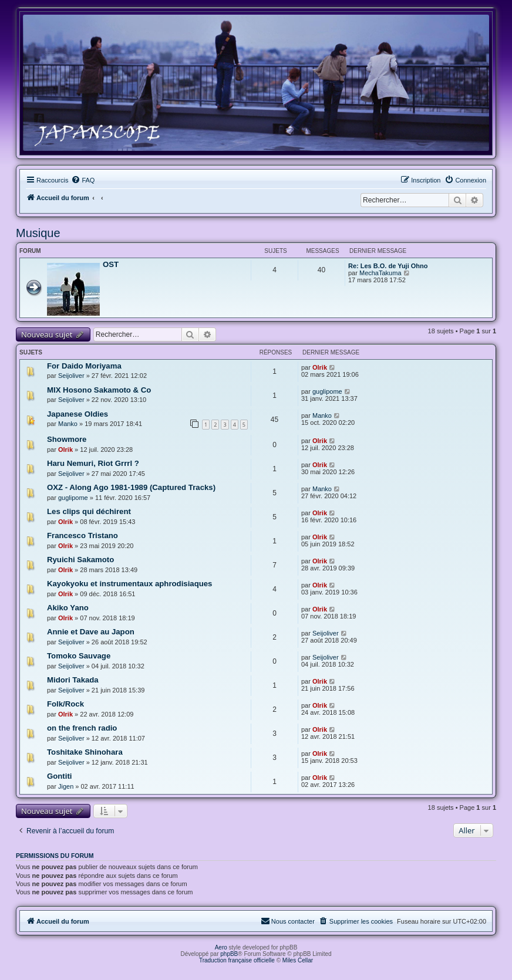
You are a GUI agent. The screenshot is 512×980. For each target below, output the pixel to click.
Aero (221, 947)
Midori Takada (73, 680)
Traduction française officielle (237, 960)
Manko (68, 424)
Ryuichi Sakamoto (80, 560)
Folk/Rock (65, 704)
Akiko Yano (68, 608)
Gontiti (59, 776)
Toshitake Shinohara (85, 752)
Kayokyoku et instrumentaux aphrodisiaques (129, 584)
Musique (38, 233)
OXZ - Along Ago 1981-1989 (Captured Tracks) (131, 487)
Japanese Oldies (78, 414)
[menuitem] (83, 180)
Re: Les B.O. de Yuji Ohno (388, 266)
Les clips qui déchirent (89, 511)
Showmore (67, 439)
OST (111, 264)
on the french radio (82, 728)
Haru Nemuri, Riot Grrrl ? (93, 463)
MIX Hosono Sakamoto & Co (99, 390)
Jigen (66, 786)
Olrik (320, 367)
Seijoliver (71, 376)
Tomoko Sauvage (79, 656)
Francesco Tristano (82, 535)
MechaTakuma (380, 273)
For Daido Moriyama (84, 366)
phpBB (229, 954)
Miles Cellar (298, 960)
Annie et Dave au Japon (91, 632)
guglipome (327, 391)
